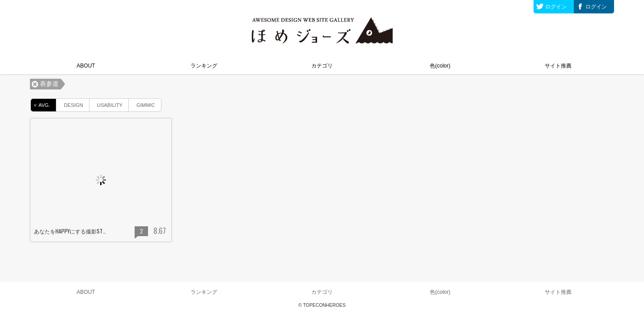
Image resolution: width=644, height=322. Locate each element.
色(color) (440, 66)
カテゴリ (322, 66)
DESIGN (70, 104)
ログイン (556, 7)
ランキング (204, 66)
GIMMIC (142, 104)
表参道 (49, 84)
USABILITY (106, 104)
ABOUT (86, 66)
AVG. (40, 105)
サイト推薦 (558, 66)
